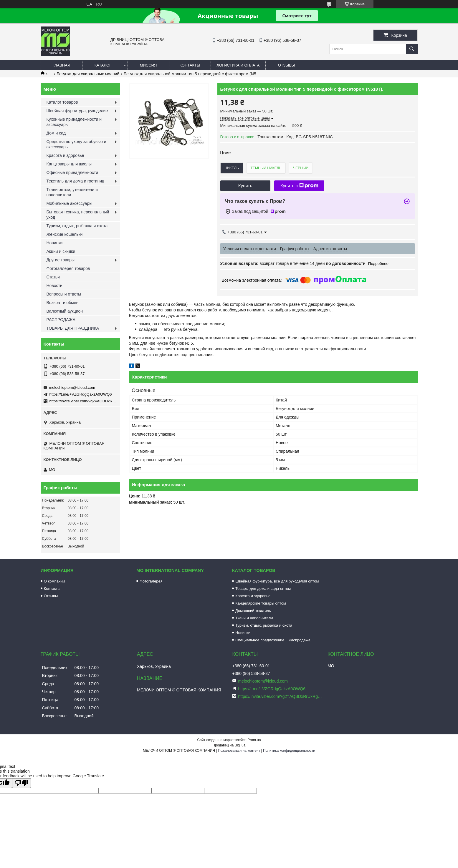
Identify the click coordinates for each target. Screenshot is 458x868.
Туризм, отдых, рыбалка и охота (77, 226)
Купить (245, 186)
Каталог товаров (62, 102)
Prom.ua (254, 740)
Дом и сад (56, 133)
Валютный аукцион (65, 311)
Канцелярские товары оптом (261, 603)
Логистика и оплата (238, 65)
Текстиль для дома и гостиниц (76, 181)
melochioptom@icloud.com (72, 387)
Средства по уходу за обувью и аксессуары (76, 144)
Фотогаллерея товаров (68, 268)
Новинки (55, 243)
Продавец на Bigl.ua (229, 745)
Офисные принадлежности (72, 172)
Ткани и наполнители (254, 618)
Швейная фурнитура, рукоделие (77, 111)
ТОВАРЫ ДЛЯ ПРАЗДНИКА (73, 328)
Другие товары (61, 260)
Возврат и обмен (63, 303)
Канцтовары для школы (69, 164)
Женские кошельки (65, 234)
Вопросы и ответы (64, 294)
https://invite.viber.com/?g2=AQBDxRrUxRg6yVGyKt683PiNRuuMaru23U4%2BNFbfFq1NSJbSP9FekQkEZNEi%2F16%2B (281, 696)
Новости (54, 286)
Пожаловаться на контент (239, 751)
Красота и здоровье (65, 155)
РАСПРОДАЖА (61, 320)
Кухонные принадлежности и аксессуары (74, 122)
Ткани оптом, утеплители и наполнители (72, 192)
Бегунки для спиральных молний (88, 74)
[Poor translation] (22, 783)
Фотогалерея (151, 581)
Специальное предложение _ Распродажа (273, 640)
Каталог (103, 65)
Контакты (190, 65)
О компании (54, 581)
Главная (62, 65)
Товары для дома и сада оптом (263, 589)
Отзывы (286, 65)
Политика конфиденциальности (289, 751)
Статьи (53, 277)
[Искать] (412, 49)
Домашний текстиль (253, 611)
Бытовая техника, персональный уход (78, 215)
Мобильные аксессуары (70, 203)
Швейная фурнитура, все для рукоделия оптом (277, 581)
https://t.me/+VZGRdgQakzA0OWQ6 (81, 394)
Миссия (148, 65)
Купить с (299, 186)
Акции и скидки (61, 251)
